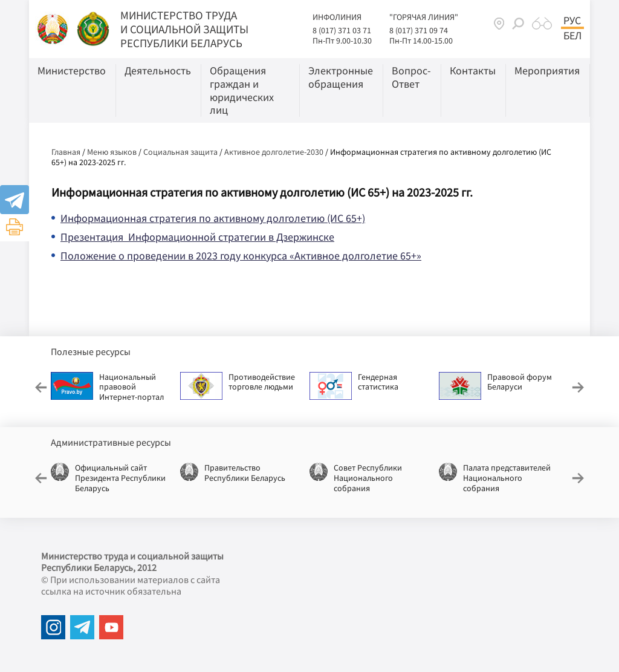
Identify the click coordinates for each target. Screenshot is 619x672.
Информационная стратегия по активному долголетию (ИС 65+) (213, 218)
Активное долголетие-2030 (274, 152)
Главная (66, 152)
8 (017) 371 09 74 (419, 30)
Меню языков (112, 152)
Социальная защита (180, 152)
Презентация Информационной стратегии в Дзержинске (197, 237)
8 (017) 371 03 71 (342, 30)
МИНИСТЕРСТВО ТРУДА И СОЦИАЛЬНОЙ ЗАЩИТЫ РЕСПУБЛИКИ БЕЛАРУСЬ (184, 29)
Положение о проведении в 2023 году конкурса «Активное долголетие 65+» (241, 256)
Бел (572, 36)
